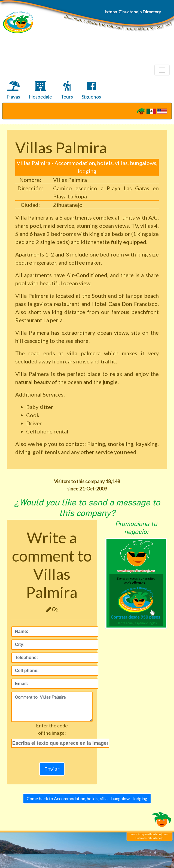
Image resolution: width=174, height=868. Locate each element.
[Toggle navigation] (162, 70)
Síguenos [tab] (91, 90)
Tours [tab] (67, 90)
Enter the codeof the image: (52, 729)
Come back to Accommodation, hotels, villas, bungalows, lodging (87, 798)
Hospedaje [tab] (40, 90)
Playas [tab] (13, 90)
